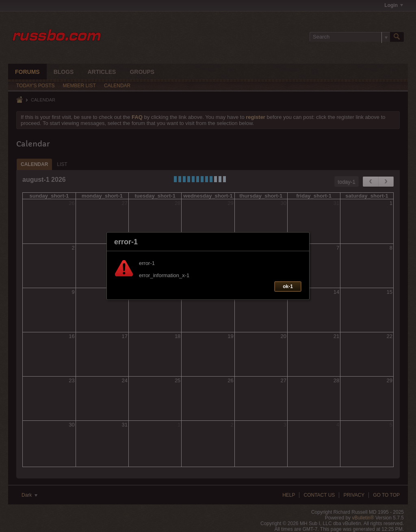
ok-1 (288, 286)
